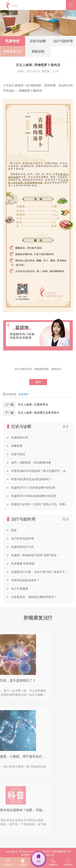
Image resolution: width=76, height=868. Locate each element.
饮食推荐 (24, 394)
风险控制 (38, 52)
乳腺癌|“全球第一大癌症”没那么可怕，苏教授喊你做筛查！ (40, 504)
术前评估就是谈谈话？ (25, 580)
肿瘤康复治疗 (13, 52)
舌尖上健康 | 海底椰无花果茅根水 (39, 413)
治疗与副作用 (63, 42)
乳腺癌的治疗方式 (22, 547)
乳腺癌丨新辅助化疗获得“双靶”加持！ (35, 555)
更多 (66, 427)
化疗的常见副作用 (22, 539)
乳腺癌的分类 (20, 438)
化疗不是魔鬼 (20, 589)
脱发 (14, 530)
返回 (38, 382)
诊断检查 (17, 446)
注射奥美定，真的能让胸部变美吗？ (34, 597)
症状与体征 (18, 454)
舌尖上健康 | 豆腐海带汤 (33, 405)
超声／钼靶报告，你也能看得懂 (31, 463)
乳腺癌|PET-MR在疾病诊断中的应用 (34, 496)
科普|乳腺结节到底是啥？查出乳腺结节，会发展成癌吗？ (40, 471)
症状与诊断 (38, 42)
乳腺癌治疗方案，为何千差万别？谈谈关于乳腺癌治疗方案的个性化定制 (40, 572)
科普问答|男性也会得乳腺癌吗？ (31, 479)
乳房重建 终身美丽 (23, 564)
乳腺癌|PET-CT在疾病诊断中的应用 (33, 488)
